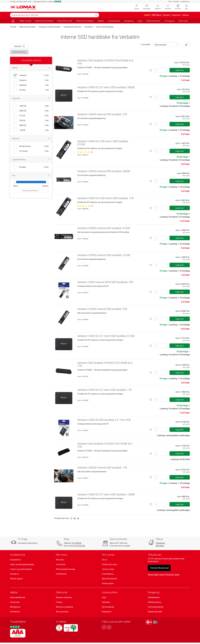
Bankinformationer (110, 579)
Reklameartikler (153, 21)
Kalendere (106, 602)
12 (71, 518)
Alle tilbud (160, 546)
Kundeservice (185, 1)
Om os (104, 560)
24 (74, 518)
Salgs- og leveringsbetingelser (22, 564)
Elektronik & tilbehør (27, 27)
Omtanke (176, 1)
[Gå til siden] (13, 21)
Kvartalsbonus (108, 574)
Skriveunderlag (108, 607)
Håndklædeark (154, 597)
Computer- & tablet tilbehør (49, 27)
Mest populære (161, 45)
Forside (13, 27)
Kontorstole (15, 602)
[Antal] (161, 70)
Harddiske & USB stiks (72, 27)
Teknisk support (16, 579)
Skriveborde (15, 612)
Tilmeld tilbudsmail (159, 568)
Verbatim (19, 46)
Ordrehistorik (61, 574)
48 (78, 518)
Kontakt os (14, 574)
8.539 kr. (46, 186)
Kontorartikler (110, 592)
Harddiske (89, 27)
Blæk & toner (26, 21)
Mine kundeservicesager (66, 569)
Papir (104, 597)
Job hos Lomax (108, 569)
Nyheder (166, 15)
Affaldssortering (154, 602)
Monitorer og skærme (65, 607)
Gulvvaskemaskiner (156, 607)
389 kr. (16, 186)
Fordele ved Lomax (109, 564)
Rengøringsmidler (155, 612)
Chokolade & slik (65, 21)
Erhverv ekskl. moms (156, 574)
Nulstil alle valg (19, 52)
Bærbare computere (64, 597)
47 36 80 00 (77, 543)
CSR (170, 1)
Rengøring (154, 592)
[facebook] (104, 628)
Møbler (14, 592)
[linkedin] (109, 628)
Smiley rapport (108, 583)
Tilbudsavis (160, 543)
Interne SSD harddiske (105, 27)
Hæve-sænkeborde (18, 597)
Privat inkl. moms (172, 574)
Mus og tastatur (62, 612)
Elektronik (62, 592)
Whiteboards (15, 607)
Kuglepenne (107, 612)
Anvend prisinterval (31, 191)
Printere (59, 602)
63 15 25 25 (80, 546)
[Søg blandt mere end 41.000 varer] (52, 15)
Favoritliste (61, 564)
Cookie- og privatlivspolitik (21, 569)
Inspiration (176, 15)
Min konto (60, 560)
